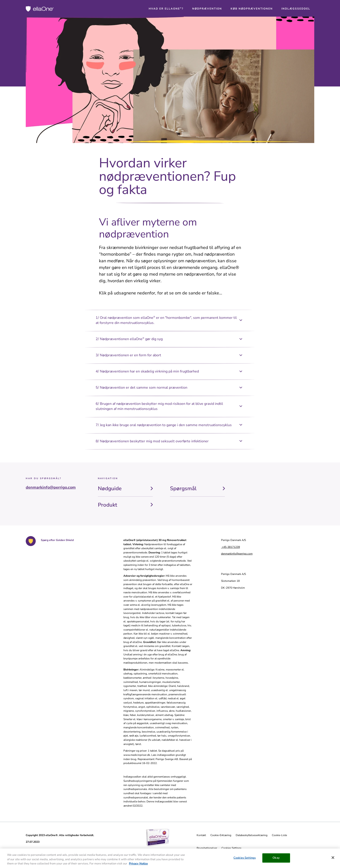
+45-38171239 (230, 547)
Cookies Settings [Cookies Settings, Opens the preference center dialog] (245, 860)
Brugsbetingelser (207, 848)
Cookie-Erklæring (221, 835)
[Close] (333, 859)
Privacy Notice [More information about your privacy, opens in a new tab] (138, 865)
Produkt (108, 505)
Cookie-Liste (279, 835)
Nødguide (110, 488)
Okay (276, 860)
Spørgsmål (183, 488)
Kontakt (201, 835)
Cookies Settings (231, 848)
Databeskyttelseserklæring (252, 835)
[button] (166, 9)
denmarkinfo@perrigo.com (51, 487)
